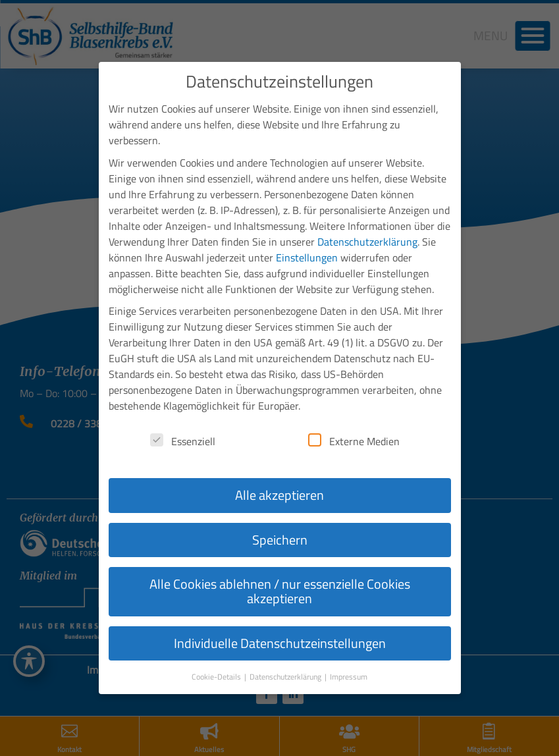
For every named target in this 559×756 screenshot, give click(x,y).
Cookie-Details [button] (217, 652)
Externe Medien (354, 416)
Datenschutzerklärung (367, 217)
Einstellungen (307, 232)
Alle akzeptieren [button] (279, 470)
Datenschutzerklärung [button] (286, 652)
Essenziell (183, 416)
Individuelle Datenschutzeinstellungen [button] (280, 618)
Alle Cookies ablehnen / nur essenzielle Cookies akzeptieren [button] (280, 566)
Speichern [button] (280, 515)
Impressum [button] (349, 652)
